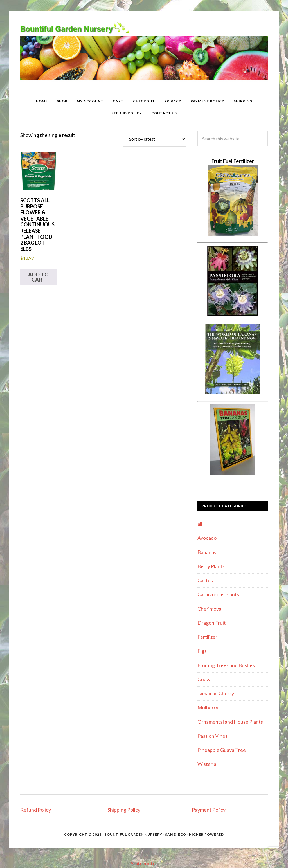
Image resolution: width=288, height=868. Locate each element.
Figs (202, 651)
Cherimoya (209, 609)
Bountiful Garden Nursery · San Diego (145, 834)
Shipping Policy (124, 810)
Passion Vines (212, 736)
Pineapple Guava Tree (222, 750)
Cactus (205, 580)
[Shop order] (155, 139)
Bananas (207, 552)
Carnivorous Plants (218, 594)
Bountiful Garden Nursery (144, 53)
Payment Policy (209, 810)
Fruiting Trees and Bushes (226, 665)
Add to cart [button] (39, 277)
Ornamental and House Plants (230, 722)
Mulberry (208, 707)
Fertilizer (207, 637)
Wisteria (207, 764)
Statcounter (144, 863)
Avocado (207, 538)
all (200, 524)
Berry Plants (211, 566)
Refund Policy (36, 810)
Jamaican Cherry (216, 693)
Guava (204, 679)
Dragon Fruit (212, 623)
